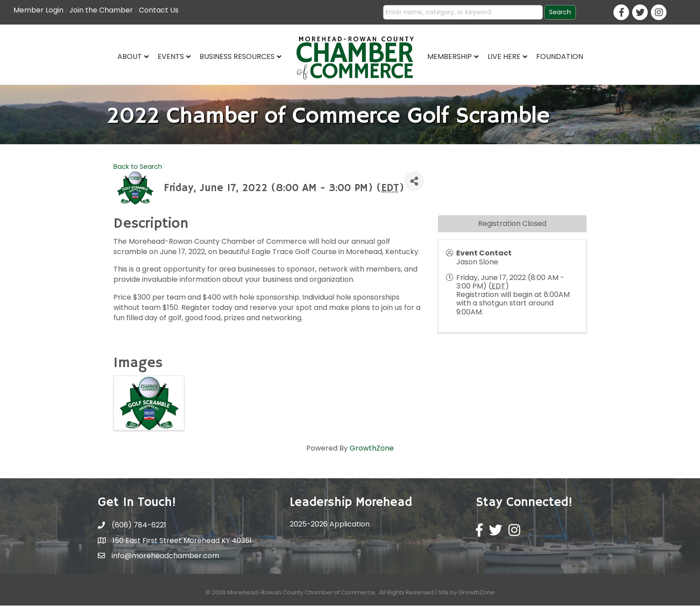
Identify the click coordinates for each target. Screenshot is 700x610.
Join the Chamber (101, 10)
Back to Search (138, 171)
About (130, 56)
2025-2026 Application (330, 529)
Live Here (504, 56)
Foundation (560, 56)
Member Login (38, 10)
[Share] (414, 186)
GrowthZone (372, 453)
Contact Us (159, 10)
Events (171, 56)
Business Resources (237, 56)
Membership (450, 56)
